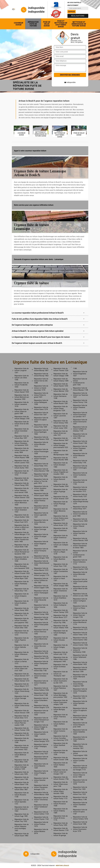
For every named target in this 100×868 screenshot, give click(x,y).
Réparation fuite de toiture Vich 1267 (41, 414)
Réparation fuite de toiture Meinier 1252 (61, 390)
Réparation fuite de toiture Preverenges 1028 (41, 451)
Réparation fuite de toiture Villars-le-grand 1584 (22, 411)
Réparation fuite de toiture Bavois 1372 (41, 569)
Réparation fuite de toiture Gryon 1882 (22, 835)
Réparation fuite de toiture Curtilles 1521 (80, 760)
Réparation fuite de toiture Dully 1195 (80, 462)
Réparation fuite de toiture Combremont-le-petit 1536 (80, 382)
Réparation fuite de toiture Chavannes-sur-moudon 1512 (80, 489)
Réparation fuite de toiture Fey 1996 (61, 621)
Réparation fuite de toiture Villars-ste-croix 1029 (22, 669)
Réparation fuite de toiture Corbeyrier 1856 (61, 605)
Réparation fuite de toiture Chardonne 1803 (61, 591)
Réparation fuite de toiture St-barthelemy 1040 (80, 650)
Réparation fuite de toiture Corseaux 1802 (41, 676)
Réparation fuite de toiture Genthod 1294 (61, 745)
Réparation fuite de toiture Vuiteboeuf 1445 (41, 807)
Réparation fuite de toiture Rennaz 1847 (61, 439)
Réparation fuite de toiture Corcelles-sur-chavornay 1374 (61, 738)
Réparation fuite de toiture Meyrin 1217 (22, 685)
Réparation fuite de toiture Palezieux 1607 (61, 688)
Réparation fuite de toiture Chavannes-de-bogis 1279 (41, 787)
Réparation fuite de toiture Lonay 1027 (41, 753)
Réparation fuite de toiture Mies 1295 (22, 761)
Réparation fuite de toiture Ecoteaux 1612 (61, 667)
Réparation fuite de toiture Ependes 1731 (22, 802)
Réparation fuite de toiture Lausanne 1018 (22, 404)
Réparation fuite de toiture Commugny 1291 (80, 468)
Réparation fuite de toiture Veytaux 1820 (61, 765)
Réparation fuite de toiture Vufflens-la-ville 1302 (41, 580)
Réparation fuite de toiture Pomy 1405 (61, 824)
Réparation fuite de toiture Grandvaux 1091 (61, 530)
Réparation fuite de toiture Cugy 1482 (22, 815)
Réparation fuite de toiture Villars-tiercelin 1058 (61, 791)
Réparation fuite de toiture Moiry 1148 (80, 798)
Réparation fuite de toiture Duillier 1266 (22, 516)
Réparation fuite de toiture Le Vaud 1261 (61, 578)
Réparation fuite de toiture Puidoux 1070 (41, 824)
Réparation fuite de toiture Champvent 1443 (41, 663)
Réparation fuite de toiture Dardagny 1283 (61, 633)
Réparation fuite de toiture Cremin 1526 (80, 644)
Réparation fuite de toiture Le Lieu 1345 (80, 595)
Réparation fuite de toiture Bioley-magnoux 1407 (80, 684)
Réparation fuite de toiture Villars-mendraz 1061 (80, 746)
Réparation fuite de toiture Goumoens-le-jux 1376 (80, 829)
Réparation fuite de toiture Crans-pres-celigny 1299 (61, 702)
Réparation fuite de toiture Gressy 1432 (61, 422)
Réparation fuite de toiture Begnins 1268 (22, 740)
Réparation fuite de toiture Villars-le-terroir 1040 (80, 775)
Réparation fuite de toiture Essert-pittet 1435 (80, 581)
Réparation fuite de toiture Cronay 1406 (41, 613)
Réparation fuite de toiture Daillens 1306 (61, 724)
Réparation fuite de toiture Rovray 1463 (41, 375)
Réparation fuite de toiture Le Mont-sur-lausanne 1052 (22, 527)
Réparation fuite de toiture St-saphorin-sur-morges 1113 (80, 768)
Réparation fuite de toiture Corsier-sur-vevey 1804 (22, 450)
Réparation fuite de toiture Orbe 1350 (22, 627)
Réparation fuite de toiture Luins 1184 (22, 778)
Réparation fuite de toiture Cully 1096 (22, 479)
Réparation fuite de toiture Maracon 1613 (80, 456)
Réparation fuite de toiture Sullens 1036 (42, 689)
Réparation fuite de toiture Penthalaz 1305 (22, 584)
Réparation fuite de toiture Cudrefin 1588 (41, 734)
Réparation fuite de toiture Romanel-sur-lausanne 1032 (22, 552)
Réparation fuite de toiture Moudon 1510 (41, 444)
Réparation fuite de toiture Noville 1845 (61, 459)
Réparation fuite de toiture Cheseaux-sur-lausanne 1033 (22, 443)
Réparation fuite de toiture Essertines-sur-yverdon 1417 (80, 415)
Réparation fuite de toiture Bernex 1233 (22, 734)
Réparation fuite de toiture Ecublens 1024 (22, 603)
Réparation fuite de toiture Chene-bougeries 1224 (61, 409)
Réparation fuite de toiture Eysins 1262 (80, 639)
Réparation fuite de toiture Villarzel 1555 (80, 526)
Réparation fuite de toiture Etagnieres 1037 (80, 374)
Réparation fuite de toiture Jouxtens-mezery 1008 (41, 488)
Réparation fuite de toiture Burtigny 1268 (61, 709)
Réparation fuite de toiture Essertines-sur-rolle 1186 (80, 718)
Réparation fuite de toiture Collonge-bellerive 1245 (22, 767)
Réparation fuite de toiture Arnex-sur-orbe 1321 (61, 433)
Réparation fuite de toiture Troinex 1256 (22, 729)
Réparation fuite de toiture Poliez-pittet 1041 (41, 625)
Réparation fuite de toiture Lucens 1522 (22, 462)
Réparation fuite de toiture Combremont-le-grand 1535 (80, 554)
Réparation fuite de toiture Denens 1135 (61, 829)
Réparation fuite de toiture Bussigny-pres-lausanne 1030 (22, 566)
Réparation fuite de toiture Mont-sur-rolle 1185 (80, 436)
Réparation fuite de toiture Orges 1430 (41, 618)
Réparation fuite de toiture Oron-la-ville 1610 (22, 424)
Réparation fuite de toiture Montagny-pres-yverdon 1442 (61, 695)
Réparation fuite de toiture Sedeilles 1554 (80, 732)
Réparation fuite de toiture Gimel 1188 (41, 694)
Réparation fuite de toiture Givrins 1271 (80, 628)
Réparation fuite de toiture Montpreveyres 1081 (61, 453)
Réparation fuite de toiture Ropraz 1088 (22, 457)
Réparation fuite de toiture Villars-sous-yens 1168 (61, 784)
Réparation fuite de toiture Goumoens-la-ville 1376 (61, 681)
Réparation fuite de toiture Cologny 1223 (61, 647)
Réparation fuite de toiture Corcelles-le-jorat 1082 (80, 514)
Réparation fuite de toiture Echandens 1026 (41, 700)
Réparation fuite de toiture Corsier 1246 (61, 759)
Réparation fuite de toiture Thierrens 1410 (61, 717)
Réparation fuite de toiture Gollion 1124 (41, 813)
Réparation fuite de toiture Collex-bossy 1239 (22, 705)
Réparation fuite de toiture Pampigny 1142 (41, 746)
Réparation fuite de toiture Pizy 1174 (22, 614)
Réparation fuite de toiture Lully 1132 (61, 653)
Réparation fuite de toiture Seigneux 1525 (41, 544)
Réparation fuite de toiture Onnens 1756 (61, 778)
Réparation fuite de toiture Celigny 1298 (61, 375)
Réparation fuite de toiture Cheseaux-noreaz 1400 (80, 448)
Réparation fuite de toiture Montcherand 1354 (42, 563)
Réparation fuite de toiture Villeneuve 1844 (22, 654)
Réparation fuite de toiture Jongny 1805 (61, 585)
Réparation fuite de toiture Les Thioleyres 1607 (61, 674)
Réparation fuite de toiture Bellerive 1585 (80, 739)
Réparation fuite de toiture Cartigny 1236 (61, 752)
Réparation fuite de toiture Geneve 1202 (22, 497)
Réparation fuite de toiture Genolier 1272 (41, 780)
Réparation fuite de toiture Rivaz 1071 (80, 508)
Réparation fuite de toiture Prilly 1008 (41, 475)
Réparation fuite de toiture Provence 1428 (61, 804)
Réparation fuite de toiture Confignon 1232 (80, 601)
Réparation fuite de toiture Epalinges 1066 (41, 432)
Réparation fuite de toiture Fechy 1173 (61, 797)
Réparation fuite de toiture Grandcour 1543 (61, 538)
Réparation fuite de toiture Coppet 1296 (41, 587)
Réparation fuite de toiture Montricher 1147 (41, 639)
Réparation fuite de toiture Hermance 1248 (61, 396)
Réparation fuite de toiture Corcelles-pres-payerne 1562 (22, 620)
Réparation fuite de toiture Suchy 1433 (22, 467)
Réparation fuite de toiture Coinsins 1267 (61, 731)
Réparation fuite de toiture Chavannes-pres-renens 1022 (22, 747)
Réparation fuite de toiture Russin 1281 (61, 402)
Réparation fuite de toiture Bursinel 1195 (80, 482)
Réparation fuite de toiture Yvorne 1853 (80, 520)
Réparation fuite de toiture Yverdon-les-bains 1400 (22, 540)
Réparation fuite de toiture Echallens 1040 (22, 559)
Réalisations (78, 16)
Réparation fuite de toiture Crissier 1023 (22, 572)
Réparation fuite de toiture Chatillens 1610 (61, 598)
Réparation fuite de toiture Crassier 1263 (41, 713)
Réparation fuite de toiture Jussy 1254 (61, 427)
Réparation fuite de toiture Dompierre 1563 (22, 809)
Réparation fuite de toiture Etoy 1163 (22, 590)
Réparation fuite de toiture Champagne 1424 (41, 593)
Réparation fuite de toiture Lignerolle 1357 (41, 515)
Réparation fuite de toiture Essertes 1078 (80, 782)
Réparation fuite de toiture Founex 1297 (41, 657)
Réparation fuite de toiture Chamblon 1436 (80, 805)
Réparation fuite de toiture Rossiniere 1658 (41, 759)
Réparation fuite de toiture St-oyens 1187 (80, 812)
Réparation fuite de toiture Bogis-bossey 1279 (81, 502)
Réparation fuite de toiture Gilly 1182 (41, 670)
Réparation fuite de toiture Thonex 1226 (61, 369)
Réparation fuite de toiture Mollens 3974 (41, 831)
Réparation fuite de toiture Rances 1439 (81, 539)
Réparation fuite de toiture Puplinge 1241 (61, 491)
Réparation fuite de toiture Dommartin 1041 (80, 422)
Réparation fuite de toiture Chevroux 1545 (41, 632)
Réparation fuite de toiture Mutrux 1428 (41, 794)
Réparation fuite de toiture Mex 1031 (80, 697)
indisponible (36, 8)
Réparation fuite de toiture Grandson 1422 (22, 510)
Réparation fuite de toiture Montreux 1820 (22, 503)
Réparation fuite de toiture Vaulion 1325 (81, 568)
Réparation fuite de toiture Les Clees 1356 (22, 378)
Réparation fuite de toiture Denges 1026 (42, 557)
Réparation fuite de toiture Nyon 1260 (22, 577)
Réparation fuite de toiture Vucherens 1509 (80, 475)
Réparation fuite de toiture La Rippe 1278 (61, 552)
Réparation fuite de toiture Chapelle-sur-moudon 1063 (61, 472)
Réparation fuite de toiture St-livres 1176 (61, 818)
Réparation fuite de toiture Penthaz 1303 (41, 501)
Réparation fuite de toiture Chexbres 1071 (41, 683)
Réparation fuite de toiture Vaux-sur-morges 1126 (80, 615)
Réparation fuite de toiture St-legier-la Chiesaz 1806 (41, 727)
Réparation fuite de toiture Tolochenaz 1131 (41, 800)
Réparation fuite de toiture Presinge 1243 (61, 504)
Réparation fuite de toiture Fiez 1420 (80, 788)
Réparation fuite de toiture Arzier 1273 (61, 524)
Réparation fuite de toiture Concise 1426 (41, 607)
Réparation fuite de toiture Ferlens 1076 (81, 818)
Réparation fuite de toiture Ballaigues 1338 (41, 402)
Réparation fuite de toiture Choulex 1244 (61, 640)
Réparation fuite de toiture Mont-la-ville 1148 (80, 589)
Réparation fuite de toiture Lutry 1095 (22, 773)
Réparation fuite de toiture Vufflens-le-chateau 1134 (80, 429)
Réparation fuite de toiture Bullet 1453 (80, 663)
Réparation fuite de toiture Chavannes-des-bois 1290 (80, 669)
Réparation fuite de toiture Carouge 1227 (22, 698)
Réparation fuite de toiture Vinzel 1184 (80, 442)
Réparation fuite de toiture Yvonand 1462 (41, 459)
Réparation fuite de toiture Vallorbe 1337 (22, 647)
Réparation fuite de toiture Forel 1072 (22, 521)
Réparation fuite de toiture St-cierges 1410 (22, 473)
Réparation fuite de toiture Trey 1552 (22, 820)
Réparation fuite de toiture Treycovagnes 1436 (80, 753)
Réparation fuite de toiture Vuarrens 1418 (80, 533)
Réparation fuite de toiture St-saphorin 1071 (80, 710)
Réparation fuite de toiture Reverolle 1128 (41, 600)
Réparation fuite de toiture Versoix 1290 (22, 712)
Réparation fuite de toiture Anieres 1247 (61, 498)
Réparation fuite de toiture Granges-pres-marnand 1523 (61, 445)
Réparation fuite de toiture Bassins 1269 (41, 766)
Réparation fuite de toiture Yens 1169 (61, 565)
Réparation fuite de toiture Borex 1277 (61, 616)
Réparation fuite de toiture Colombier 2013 (22, 431)
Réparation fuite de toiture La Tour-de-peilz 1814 (41, 481)
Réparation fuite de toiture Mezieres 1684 (61, 511)
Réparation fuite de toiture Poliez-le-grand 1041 (41, 395)
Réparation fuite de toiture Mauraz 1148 (81, 389)
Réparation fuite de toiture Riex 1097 (22, 437)
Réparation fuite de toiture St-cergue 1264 (41, 536)
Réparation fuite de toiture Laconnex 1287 (61, 416)
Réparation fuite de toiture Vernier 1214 (22, 680)
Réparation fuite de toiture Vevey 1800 (22, 609)
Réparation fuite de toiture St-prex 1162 (41, 818)
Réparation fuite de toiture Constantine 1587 (61, 571)
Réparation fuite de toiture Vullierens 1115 (80, 562)
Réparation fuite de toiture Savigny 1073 (42, 740)
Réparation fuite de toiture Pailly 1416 (41, 465)
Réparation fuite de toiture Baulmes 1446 (61, 559)
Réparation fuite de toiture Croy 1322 (80, 793)
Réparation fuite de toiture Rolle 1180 (22, 546)
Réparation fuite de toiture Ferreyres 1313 (41, 551)
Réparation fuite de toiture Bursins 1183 (42, 470)
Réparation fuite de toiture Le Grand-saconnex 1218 (41, 388)
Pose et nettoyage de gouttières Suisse (61, 24)
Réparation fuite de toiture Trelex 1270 (80, 634)
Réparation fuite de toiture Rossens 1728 (22, 795)
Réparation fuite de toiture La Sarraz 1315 (22, 661)
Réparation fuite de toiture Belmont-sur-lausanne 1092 (22, 397)
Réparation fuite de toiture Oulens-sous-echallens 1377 (61, 518)
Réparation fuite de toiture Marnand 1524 (80, 677)
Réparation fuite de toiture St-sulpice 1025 (41, 420)
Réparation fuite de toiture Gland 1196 (22, 783)
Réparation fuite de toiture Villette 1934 (61, 627)
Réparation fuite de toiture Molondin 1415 (80, 574)
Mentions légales (62, 866)
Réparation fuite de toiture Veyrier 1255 (61, 385)
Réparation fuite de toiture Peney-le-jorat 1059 (80, 725)
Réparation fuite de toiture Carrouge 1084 (41, 529)
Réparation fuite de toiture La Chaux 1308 (80, 608)
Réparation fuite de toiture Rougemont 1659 (41, 508)
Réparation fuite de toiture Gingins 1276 (42, 706)
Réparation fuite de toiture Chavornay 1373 (22, 633)
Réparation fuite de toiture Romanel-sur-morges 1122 (42, 720)
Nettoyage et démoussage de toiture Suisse (79, 24)
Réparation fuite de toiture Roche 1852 (41, 652)
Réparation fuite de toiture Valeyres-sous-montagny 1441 (22, 827)
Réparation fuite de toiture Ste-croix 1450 (41, 646)
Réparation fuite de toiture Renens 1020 (42, 438)
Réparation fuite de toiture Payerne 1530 (22, 640)
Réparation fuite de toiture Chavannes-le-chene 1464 (80, 546)
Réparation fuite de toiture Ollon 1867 (22, 789)
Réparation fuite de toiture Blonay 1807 (41, 369)
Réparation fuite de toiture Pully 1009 (41, 426)
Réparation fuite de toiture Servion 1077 (22, 675)
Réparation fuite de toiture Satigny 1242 (22, 418)
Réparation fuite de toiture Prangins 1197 (41, 773)
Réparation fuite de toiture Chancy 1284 (61, 380)
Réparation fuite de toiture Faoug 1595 (22, 484)
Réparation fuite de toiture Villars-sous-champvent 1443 (61, 659)
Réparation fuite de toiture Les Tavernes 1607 (81, 395)
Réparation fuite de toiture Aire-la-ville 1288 (41, 381)
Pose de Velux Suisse (47, 24)
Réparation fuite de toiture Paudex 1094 (61, 485)
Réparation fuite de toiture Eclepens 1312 (22, 596)
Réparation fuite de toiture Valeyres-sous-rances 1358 (22, 490)
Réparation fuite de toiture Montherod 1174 (80, 622)
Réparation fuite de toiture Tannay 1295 (61, 611)
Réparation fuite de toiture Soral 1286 (80, 823)
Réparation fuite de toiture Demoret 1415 (61, 479)
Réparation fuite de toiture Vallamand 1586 (80, 657)
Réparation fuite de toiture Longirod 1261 (22, 370)
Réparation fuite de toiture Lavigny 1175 (42, 574)
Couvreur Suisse (18, 24)
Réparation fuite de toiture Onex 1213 (22, 717)
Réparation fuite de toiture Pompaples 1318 (80, 691)
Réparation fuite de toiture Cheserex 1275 (80, 407)
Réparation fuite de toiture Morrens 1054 (41, 522)
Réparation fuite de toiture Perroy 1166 (80, 401)
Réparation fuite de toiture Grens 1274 (41, 408)
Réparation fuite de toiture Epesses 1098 (80, 703)
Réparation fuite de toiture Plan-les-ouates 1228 (22, 723)
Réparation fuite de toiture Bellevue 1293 (22, 755)
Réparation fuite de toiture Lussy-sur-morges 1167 (61, 772)
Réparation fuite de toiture (33, 24)
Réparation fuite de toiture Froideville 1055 (22, 385)
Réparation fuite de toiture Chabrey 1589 (61, 811)
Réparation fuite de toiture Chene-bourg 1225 (22, 691)
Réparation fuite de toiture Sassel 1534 (22, 391)
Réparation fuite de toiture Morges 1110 (22, 533)
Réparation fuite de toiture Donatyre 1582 (61, 465)
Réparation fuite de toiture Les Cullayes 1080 (61, 545)
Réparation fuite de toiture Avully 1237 (80, 495)
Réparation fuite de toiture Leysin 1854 (41, 495)
